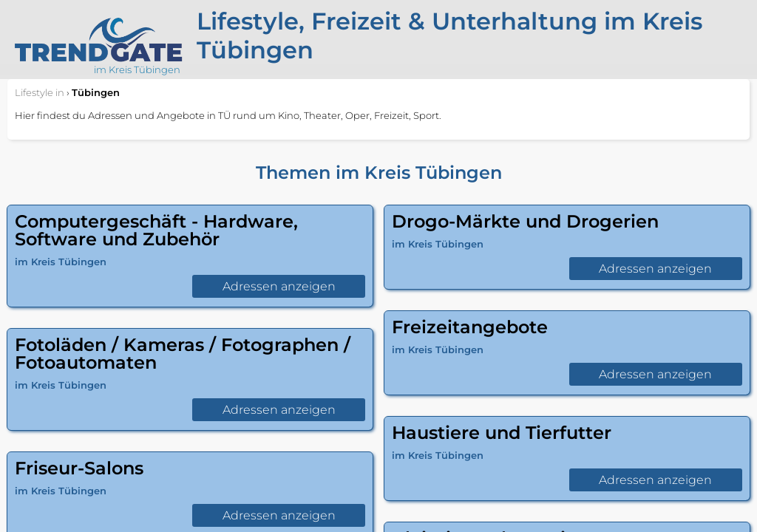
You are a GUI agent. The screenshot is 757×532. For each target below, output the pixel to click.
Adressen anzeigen (279, 286)
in (40, 92)
